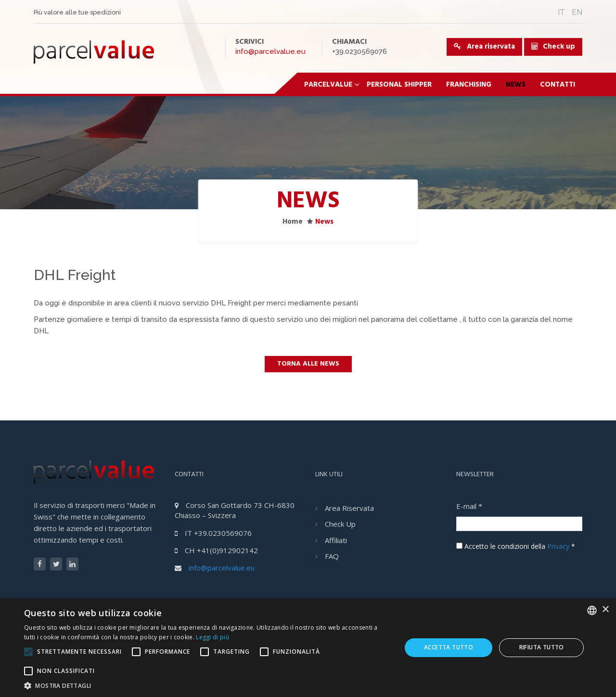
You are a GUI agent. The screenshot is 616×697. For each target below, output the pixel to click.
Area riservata (484, 47)
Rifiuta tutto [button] (542, 647)
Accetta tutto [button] (449, 647)
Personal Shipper (399, 85)
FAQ (332, 556)
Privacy (558, 546)
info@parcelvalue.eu (270, 51)
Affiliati (336, 540)
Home (293, 222)
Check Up (340, 524)
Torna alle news (308, 364)
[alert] (308, 648)
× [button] (605, 610)
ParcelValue (332, 85)
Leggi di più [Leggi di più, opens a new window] (212, 637)
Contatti (558, 85)
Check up (559, 47)
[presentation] (529, 572)
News (516, 85)
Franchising (469, 85)
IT (561, 12)
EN (577, 12)
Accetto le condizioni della (516, 546)
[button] (207, 685)
